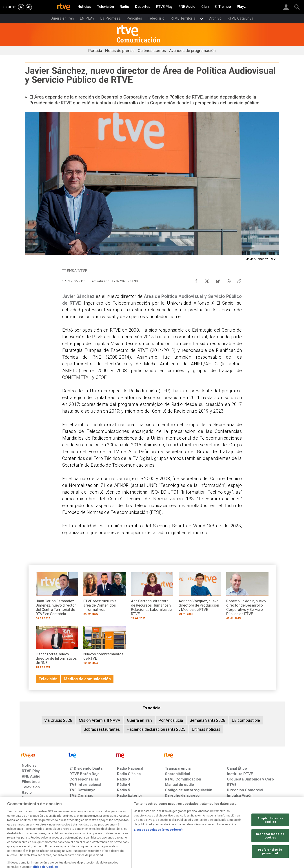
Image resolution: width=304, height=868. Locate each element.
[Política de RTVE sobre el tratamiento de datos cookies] (103, 833)
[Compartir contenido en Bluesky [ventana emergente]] (218, 280)
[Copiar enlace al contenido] (239, 280)
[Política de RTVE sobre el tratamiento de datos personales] (63, 833)
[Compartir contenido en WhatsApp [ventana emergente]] (229, 280)
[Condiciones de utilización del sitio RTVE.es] (29, 833)
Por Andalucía (171, 720)
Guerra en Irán (139, 720)
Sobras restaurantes (102, 729)
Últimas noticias (206, 729)
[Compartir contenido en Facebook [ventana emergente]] (196, 280)
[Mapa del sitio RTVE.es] (206, 833)
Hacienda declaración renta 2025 (156, 729)
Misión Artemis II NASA (100, 720)
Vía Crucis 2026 (58, 720)
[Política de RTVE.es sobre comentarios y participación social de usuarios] (265, 833)
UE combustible (246, 720)
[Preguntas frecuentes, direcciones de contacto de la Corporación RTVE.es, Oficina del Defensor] (229, 833)
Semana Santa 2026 (207, 720)
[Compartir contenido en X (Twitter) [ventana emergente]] (207, 280)
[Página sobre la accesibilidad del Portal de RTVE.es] (179, 833)
